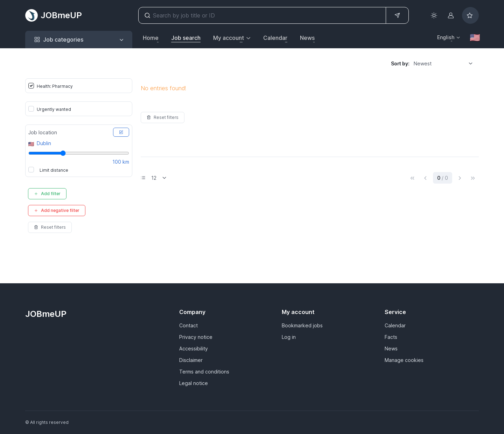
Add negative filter (57, 210)
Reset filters (50, 227)
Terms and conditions (204, 372)
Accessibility (194, 348)
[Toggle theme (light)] (434, 15)
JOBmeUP (54, 15)
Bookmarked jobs (302, 325)
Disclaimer (191, 360)
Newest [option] (423, 63)
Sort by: (400, 63)
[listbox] (446, 63)
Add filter (47, 194)
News (307, 38)
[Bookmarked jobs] (470, 15)
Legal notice (194, 383)
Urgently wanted (54, 109)
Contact (188, 325)
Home (151, 38)
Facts (391, 337)
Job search (186, 38)
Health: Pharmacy (55, 86)
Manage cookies (404, 360)
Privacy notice (196, 337)
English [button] (446, 37)
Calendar (275, 38)
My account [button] (229, 38)
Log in (289, 337)
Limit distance (54, 170)
